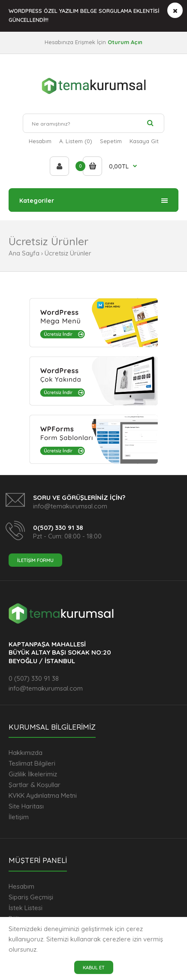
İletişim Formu (35, 560)
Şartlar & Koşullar (35, 785)
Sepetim (111, 141)
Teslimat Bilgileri (32, 763)
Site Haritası (26, 806)
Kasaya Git (144, 141)
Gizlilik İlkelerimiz (33, 774)
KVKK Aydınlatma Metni (43, 795)
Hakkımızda (26, 753)
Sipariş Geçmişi (31, 897)
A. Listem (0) (76, 141)
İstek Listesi (26, 908)
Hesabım (40, 141)
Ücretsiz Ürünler (68, 253)
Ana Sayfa (24, 253)
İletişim (19, 817)
